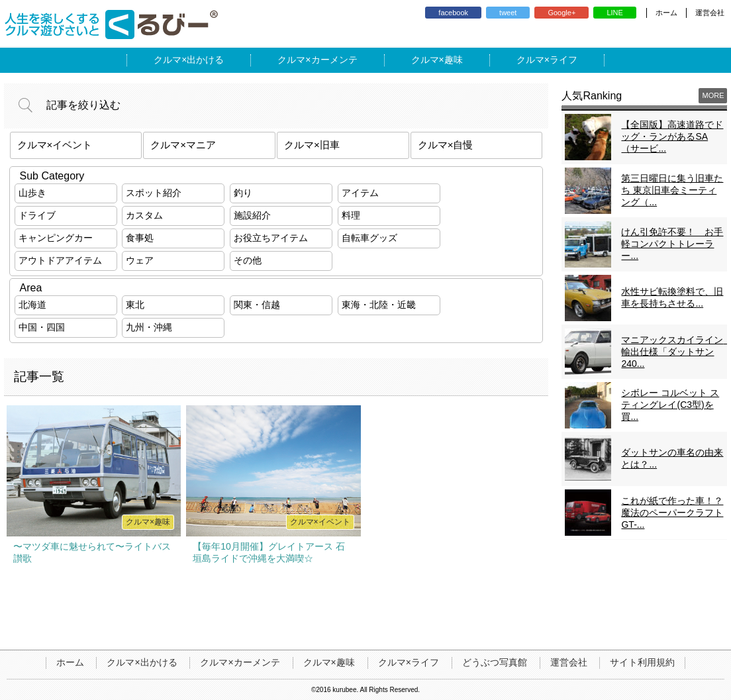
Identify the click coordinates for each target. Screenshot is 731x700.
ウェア (140, 260)
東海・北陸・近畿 (379, 305)
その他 (248, 260)
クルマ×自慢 (446, 145)
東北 (135, 305)
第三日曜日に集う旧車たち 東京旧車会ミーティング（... (672, 190)
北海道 (32, 305)
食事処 (140, 238)
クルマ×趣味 (329, 662)
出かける (205, 60)
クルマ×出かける (142, 662)
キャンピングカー (56, 238)
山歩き (32, 193)
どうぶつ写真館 (495, 662)
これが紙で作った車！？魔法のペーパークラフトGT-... (672, 513)
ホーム (666, 13)
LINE (614, 13)
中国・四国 (42, 327)
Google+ (561, 13)
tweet (508, 13)
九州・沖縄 (149, 327)
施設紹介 (252, 215)
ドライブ (37, 215)
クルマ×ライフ (409, 662)
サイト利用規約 (642, 662)
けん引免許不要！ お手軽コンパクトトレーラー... (672, 244)
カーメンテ (334, 60)
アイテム (360, 193)
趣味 (454, 60)
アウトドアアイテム (60, 260)
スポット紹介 (154, 193)
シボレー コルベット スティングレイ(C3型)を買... (670, 405)
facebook (453, 13)
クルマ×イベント (55, 145)
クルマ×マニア (183, 145)
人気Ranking (592, 96)
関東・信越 (257, 305)
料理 (351, 215)
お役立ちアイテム (271, 238)
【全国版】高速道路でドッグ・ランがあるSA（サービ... (672, 136)
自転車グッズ (369, 238)
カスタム (144, 215)
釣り (243, 193)
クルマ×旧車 (312, 145)
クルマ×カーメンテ (240, 662)
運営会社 (710, 13)
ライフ (563, 60)
